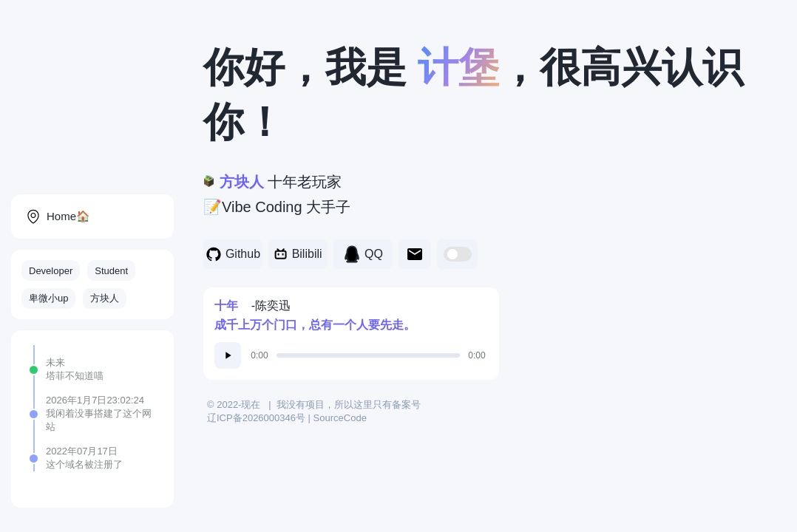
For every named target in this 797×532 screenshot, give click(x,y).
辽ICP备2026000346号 (256, 418)
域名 (75, 464)
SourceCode (340, 418)
